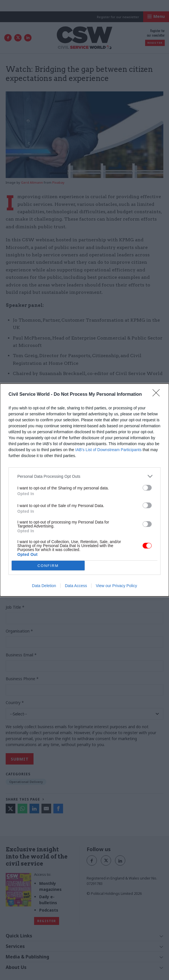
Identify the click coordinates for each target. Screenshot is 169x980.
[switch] (147, 488)
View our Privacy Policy (116, 586)
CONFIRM (48, 566)
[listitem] (84, 476)
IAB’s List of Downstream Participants (108, 450)
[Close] (158, 395)
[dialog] (84, 490)
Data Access (76, 586)
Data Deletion (44, 586)
